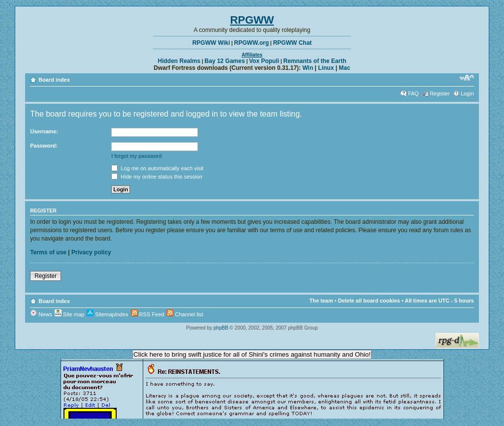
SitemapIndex (107, 314)
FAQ (413, 93)
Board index (54, 80)
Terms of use (48, 252)
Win (308, 68)
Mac (344, 68)
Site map (69, 314)
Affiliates (252, 55)
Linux (326, 68)
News (41, 314)
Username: (44, 131)
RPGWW (252, 20)
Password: (44, 146)
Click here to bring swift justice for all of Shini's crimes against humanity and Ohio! (252, 354)
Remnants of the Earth (315, 61)
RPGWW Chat (293, 43)
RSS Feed (148, 314)
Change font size (467, 78)
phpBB (221, 328)
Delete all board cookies (369, 301)
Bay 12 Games (225, 61)
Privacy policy (91, 252)
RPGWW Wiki (211, 43)
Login (467, 93)
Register (440, 93)
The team (321, 301)
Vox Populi (264, 61)
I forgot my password (136, 156)
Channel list (185, 314)
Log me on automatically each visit (157, 168)
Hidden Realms (179, 61)
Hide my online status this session (157, 177)
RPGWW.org (252, 43)
